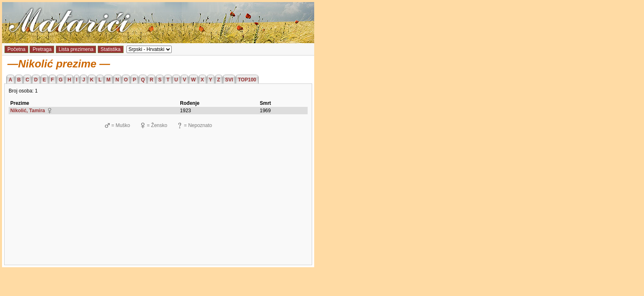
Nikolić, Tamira (28, 111)
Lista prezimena (76, 49)
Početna (16, 49)
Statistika (111, 49)
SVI (229, 80)
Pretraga (42, 49)
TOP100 (247, 80)
